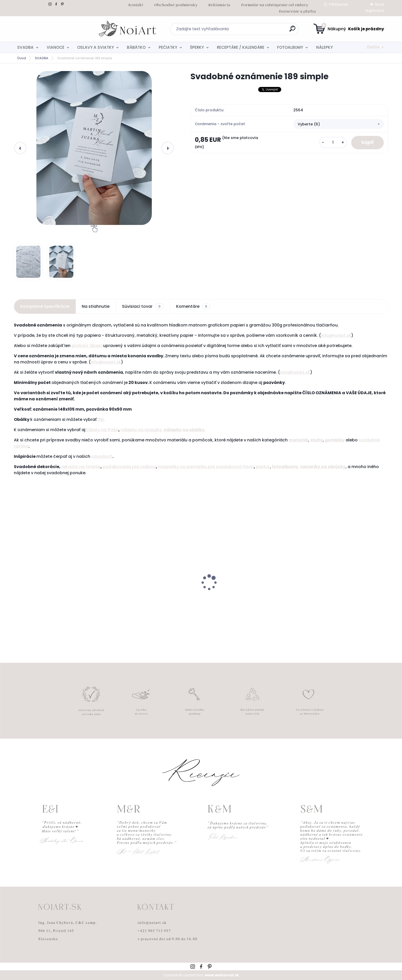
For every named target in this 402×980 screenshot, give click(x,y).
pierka (263, 467)
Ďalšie (373, 47)
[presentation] (20, 148)
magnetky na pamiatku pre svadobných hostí (206, 467)
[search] (251, 31)
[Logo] (45, 29)
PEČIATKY (168, 47)
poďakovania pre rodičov (129, 467)
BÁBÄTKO (136, 47)
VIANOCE (56, 47)
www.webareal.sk (222, 975)
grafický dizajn (87, 346)
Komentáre (193, 306)
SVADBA (25, 47)
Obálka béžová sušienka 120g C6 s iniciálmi (240, 597)
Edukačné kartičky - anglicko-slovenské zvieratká (151, 597)
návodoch (101, 456)
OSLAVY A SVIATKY (96, 47)
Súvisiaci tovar (143, 306)
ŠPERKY (197, 47)
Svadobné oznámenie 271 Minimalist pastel (337, 597)
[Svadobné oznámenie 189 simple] (94, 148)
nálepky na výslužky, (142, 430)
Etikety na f (98, 430)
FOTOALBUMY (290, 47)
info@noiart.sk (336, 335)
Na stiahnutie (96, 306)
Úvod (22, 58)
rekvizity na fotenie (81, 467)
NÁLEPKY (324, 47)
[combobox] (338, 124)
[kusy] (333, 142)
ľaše (114, 430)
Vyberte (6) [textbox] (309, 124)
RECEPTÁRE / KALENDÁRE (241, 47)
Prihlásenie (338, 4)
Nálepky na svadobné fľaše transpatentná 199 (45, 597)
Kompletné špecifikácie (45, 306)
